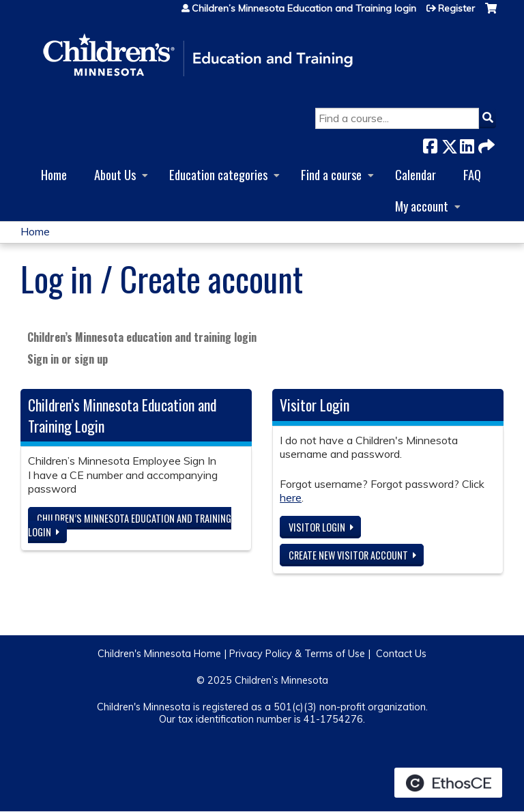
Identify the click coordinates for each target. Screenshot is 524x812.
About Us (115, 174)
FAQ (472, 174)
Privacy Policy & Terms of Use (297, 654)
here (291, 497)
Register (456, 8)
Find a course (331, 174)
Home (54, 174)
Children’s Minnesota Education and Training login (304, 8)
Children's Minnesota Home (159, 654)
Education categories (218, 174)
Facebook (430, 144)
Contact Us (401, 654)
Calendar (416, 174)
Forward (485, 144)
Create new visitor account (348, 555)
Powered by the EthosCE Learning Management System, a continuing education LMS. (448, 783)
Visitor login (317, 527)
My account (422, 206)
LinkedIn (467, 144)
